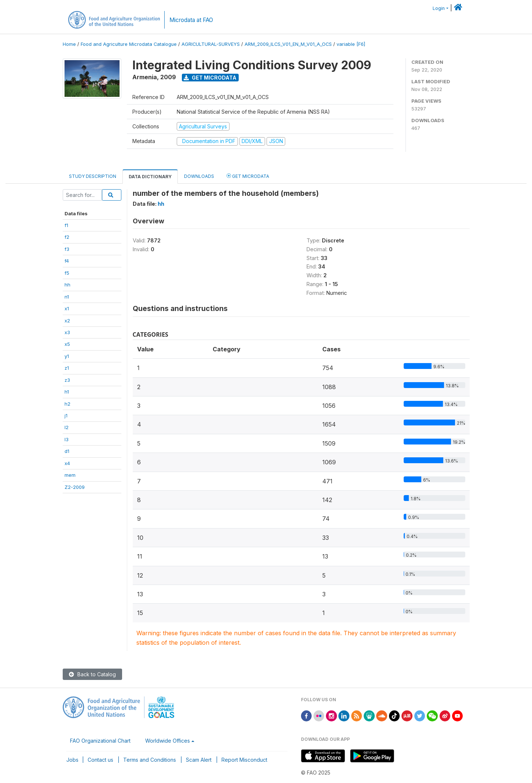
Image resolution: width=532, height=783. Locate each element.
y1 (67, 356)
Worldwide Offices (168, 741)
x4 (67, 463)
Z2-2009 (75, 487)
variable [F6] (351, 44)
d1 (67, 451)
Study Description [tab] (93, 176)
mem (70, 475)
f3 (67, 249)
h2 (67, 404)
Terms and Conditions (150, 760)
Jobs (72, 760)
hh (67, 285)
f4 (67, 261)
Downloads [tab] (199, 176)
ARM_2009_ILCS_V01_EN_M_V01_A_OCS (288, 44)
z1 (67, 368)
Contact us (100, 760)
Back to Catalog (92, 674)
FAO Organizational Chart (100, 741)
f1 (66, 225)
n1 (67, 297)
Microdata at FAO (191, 20)
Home (69, 44)
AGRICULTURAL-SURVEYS (211, 44)
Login (439, 8)
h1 (67, 392)
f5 (67, 273)
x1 (67, 308)
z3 (67, 380)
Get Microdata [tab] (248, 176)
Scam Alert (199, 760)
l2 (67, 427)
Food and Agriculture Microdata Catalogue (129, 44)
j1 (66, 416)
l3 (67, 439)
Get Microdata (210, 78)
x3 (67, 332)
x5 (67, 344)
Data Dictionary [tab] (150, 177)
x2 (67, 321)
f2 (67, 237)
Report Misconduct (244, 760)
